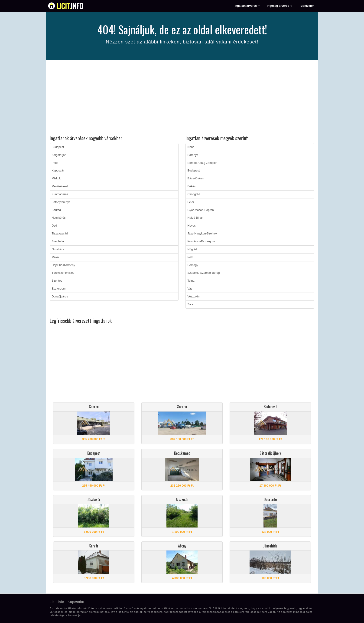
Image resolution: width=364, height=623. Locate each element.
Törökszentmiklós (63, 273)
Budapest (58, 147)
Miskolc (57, 178)
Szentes (57, 281)
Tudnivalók (307, 6)
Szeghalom (59, 241)
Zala (190, 304)
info (70, 6)
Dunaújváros (60, 297)
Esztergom (59, 289)
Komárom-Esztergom (201, 241)
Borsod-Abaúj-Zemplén (203, 163)
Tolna (191, 281)
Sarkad (56, 210)
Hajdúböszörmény (63, 265)
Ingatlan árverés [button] (247, 6)
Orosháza (58, 249)
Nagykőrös (59, 218)
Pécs (55, 163)
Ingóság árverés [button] (280, 6)
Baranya (193, 155)
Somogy (193, 265)
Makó (55, 257)
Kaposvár (58, 171)
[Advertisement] (182, 98)
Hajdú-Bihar (195, 218)
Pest (190, 257)
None (191, 147)
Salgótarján (59, 155)
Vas (190, 289)
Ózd (54, 226)
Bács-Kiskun (196, 178)
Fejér (191, 202)
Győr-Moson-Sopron (201, 210)
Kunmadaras (60, 194)
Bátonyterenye (61, 202)
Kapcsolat (76, 602)
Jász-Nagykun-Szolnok (202, 234)
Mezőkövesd (60, 186)
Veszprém (194, 297)
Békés (192, 186)
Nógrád (192, 249)
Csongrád (194, 194)
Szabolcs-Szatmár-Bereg (204, 273)
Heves (192, 226)
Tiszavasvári (60, 234)
